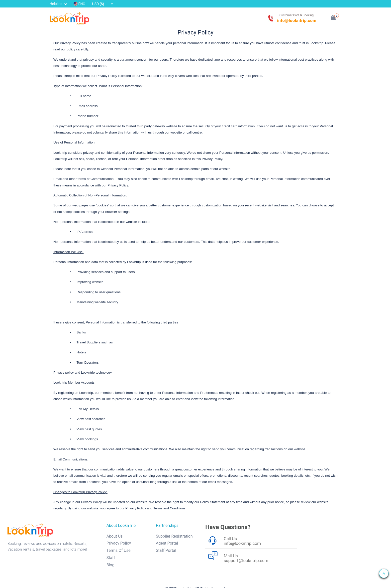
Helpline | (60, 4)
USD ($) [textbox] (98, 4)
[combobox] (102, 4)
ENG (79, 4)
